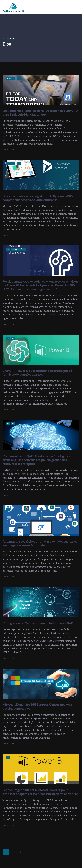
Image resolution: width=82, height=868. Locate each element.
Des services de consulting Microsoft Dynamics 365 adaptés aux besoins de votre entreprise (38, 198)
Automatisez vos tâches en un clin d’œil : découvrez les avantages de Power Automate (40, 543)
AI (8, 249)
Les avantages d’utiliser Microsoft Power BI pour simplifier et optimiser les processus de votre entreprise (40, 792)
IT (19, 78)
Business (11, 78)
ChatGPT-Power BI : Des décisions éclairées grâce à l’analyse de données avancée (37, 373)
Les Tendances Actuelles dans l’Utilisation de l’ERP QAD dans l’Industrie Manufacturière (40, 113)
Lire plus (8, 150)
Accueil (6, 39)
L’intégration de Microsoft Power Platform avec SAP (38, 623)
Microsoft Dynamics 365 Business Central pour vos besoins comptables (37, 707)
